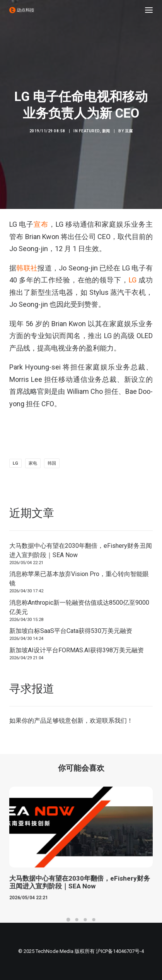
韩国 (52, 463)
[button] (149, 10)
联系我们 (114, 721)
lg (15, 463)
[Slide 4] (94, 920)
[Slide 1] (68, 920)
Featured (89, 131)
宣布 (41, 224)
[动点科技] (22, 10)
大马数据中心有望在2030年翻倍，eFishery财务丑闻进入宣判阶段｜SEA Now (81, 550)
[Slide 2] (77, 920)
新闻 (106, 131)
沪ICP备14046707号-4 (120, 951)
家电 (33, 463)
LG (133, 280)
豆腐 (129, 131)
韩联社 (27, 268)
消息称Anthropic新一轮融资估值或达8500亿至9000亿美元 (79, 607)
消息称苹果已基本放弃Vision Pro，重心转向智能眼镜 (79, 579)
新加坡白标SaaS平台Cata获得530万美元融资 (71, 631)
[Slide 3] (85, 920)
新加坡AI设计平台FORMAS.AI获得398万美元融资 (77, 650)
